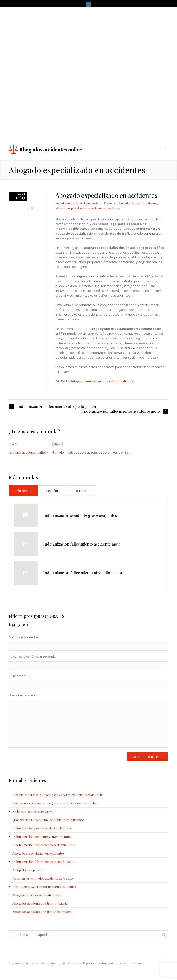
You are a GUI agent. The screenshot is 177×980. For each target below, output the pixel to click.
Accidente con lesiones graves (34, 811)
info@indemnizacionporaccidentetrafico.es (102, 381)
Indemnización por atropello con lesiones (42, 828)
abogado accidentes (144, 203)
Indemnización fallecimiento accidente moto (121, 411)
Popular (52, 491)
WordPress (137, 963)
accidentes (113, 208)
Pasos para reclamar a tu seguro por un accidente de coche (54, 803)
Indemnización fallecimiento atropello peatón (57, 407)
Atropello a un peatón (28, 870)
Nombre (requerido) (88, 643)
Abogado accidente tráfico (27, 452)
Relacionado (23, 491)
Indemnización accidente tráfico (80, 203)
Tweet (13, 444)
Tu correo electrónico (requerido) (88, 663)
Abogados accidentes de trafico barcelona (42, 912)
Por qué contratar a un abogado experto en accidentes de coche (58, 795)
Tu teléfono (88, 682)
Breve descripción (88, 722)
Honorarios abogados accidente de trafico (43, 878)
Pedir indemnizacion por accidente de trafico (44, 887)
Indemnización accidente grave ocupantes (80, 515)
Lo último (81, 491)
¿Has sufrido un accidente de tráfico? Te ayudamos (48, 820)
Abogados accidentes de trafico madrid (40, 903)
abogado (124, 203)
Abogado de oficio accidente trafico (37, 895)
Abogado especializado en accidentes (80, 208)
